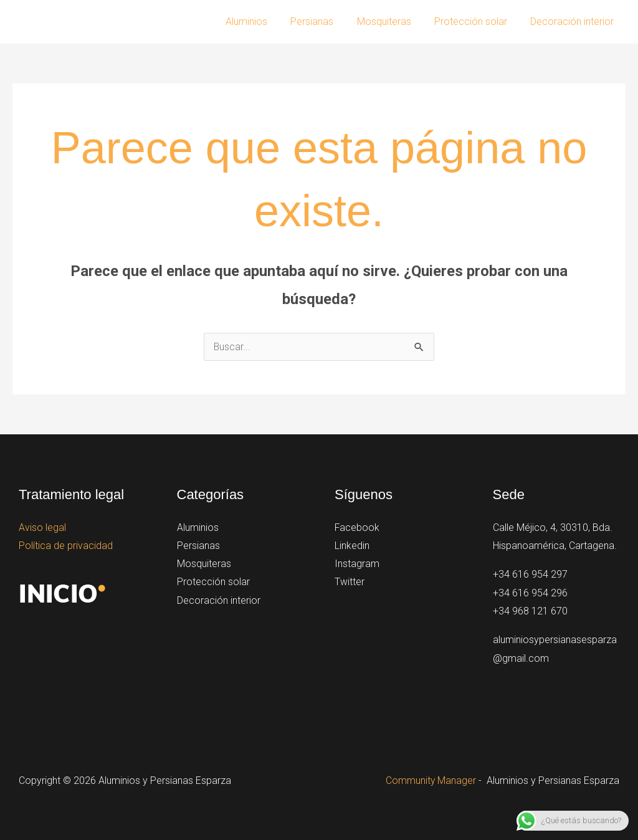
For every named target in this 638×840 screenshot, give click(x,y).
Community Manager (431, 780)
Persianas (324, 21)
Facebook (357, 527)
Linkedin (352, 546)
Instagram (357, 564)
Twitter (350, 583)
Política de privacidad (66, 546)
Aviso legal (42, 527)
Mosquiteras (392, 21)
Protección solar (476, 21)
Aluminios (261, 21)
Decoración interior (574, 21)
